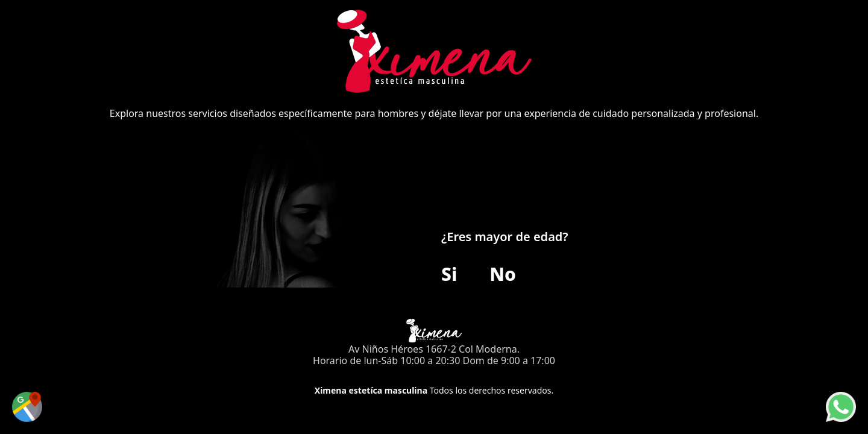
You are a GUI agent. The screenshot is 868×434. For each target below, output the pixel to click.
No (503, 274)
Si (449, 274)
